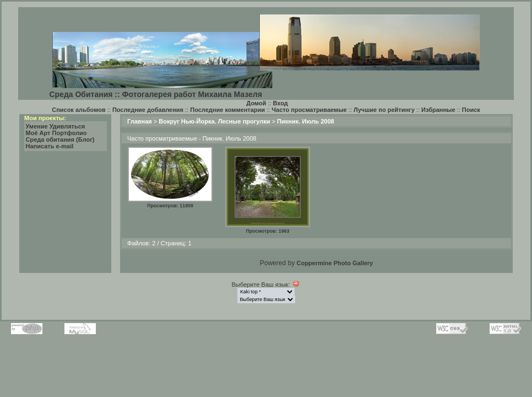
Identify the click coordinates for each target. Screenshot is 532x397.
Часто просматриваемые (309, 110)
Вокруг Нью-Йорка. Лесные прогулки (214, 121)
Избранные (438, 110)
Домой (256, 103)
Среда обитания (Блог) (60, 140)
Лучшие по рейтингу (384, 110)
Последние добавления (148, 110)
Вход (281, 103)
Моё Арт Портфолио (56, 133)
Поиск (471, 110)
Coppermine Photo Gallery (335, 263)
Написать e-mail (50, 146)
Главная (140, 121)
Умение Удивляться (56, 126)
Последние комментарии (227, 110)
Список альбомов (78, 110)
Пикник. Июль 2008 (306, 121)
